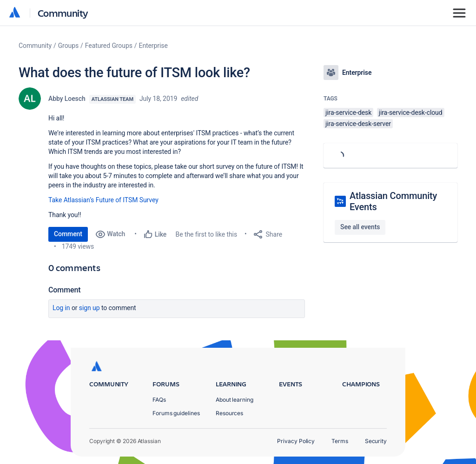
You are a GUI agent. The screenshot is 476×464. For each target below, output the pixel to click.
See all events (360, 227)
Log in (61, 308)
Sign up (89, 308)
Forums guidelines (176, 413)
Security (376, 441)
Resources (229, 413)
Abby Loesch (67, 99)
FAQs (159, 400)
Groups (68, 46)
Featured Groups (109, 46)
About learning (235, 400)
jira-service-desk (348, 113)
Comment (68, 234)
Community (63, 13)
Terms (340, 441)
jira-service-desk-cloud (411, 113)
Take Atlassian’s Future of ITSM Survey (103, 200)
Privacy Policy (296, 441)
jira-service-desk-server (358, 124)
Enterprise (153, 46)
